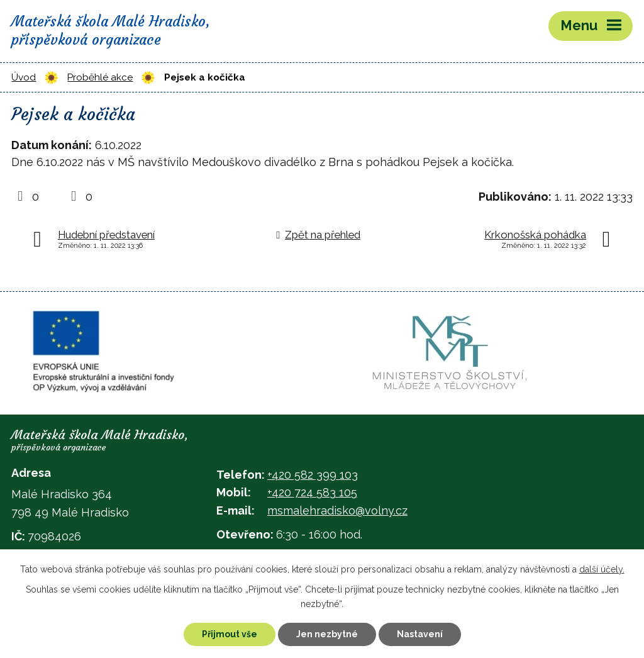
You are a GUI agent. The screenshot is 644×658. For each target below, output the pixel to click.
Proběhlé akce (100, 77)
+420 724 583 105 (312, 492)
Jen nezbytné (327, 634)
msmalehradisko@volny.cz (337, 510)
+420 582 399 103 (313, 475)
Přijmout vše (230, 634)
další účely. (602, 569)
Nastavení (420, 634)
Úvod (24, 77)
